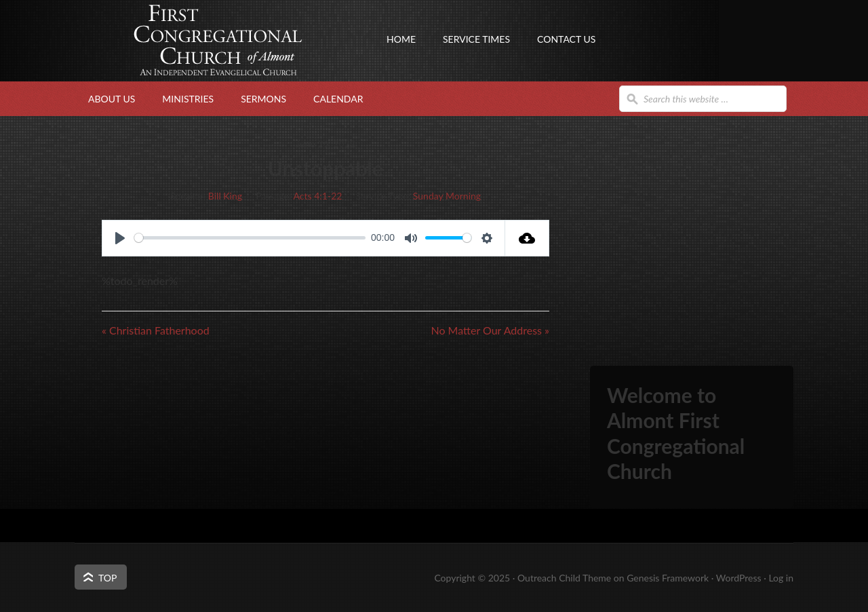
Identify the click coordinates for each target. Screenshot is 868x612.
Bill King (225, 196)
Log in (781, 578)
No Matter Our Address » (490, 330)
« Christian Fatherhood (156, 330)
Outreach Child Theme (564, 578)
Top (107, 578)
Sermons (263, 99)
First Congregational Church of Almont (210, 64)
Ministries (188, 99)
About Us (112, 99)
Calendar (338, 99)
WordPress (739, 578)
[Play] (120, 238)
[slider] (250, 238)
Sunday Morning (447, 196)
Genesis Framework (668, 578)
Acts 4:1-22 (318, 196)
